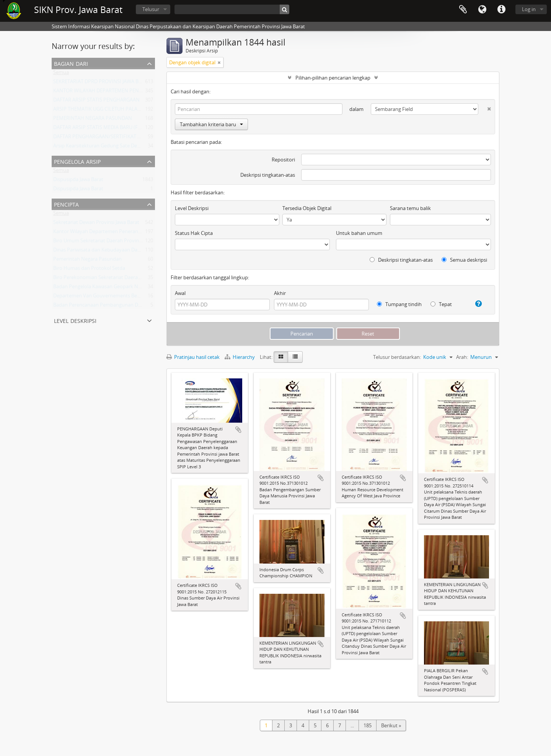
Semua (61, 74)
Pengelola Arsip (77, 161)
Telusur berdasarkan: (397, 357)
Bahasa (482, 10)
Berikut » (391, 725)
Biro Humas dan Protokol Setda (89, 270)
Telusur (151, 9)
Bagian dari (71, 63)
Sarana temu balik (410, 208)
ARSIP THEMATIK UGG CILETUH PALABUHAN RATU (111, 111)
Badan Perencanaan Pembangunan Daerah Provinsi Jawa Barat (124, 306)
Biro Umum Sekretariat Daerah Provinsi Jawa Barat (110, 242)
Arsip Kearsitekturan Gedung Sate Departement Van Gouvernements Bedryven (143, 147)
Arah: (462, 357)
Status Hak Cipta (194, 233)
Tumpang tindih (399, 304)
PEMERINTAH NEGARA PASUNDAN (93, 120)
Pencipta (66, 204)
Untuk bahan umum (359, 233)
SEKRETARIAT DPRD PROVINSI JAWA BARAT (102, 83)
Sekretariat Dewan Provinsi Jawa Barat (96, 224)
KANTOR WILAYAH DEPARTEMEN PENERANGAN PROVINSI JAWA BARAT (134, 92)
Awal (180, 293)
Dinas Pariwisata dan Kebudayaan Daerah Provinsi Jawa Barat (123, 251)
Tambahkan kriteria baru (211, 124)
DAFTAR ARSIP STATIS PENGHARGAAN (96, 101)
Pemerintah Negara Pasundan (87, 261)
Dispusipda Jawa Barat (78, 181)
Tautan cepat (501, 10)
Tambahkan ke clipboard (238, 430)
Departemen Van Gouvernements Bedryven (103, 297)
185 (368, 725)
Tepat (441, 304)
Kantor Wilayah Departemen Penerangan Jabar (106, 233)
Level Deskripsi (75, 320)
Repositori (283, 160)
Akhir (280, 293)
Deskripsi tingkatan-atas (268, 175)
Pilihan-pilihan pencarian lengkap (333, 78)
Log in (529, 9)
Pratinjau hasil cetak (193, 357)
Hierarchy (240, 357)
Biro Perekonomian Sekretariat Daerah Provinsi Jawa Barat (119, 279)
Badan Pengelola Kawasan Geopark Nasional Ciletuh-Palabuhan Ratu (131, 288)
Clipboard (463, 10)
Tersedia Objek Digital (307, 208)
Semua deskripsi (464, 260)
